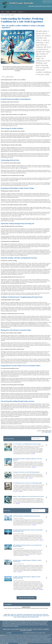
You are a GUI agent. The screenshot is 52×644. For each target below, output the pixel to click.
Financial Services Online (17, 633)
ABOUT (31, 629)
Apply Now (21, 12)
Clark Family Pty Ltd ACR (24, 626)
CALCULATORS (15, 629)
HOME (5, 629)
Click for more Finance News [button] (27, 598)
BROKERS (46, 629)
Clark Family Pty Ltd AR (35, 626)
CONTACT (36, 629)
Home (2, 12)
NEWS (21, 629)
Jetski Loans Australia (5, 15)
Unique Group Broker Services (9, 627)
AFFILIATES (23, 631)
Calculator (14, 12)
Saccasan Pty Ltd (44, 626)
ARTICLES (26, 629)
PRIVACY (41, 629)
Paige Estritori (48, 432)
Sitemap (8, 12)
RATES (9, 629)
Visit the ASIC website (13, 643)
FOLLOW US (47, 2)
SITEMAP (29, 631)
